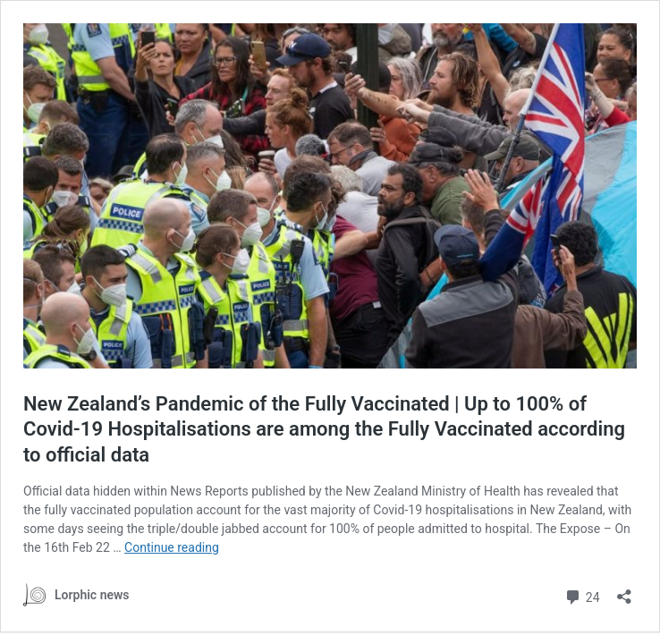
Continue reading (172, 547)
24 (582, 595)
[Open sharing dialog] (624, 591)
